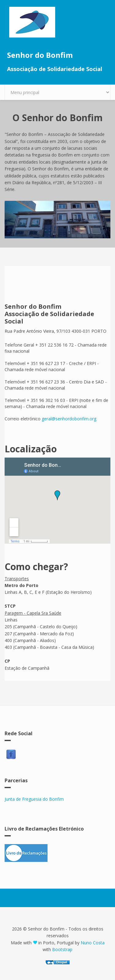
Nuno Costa (93, 943)
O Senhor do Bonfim (57, 118)
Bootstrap (62, 949)
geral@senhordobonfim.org (69, 419)
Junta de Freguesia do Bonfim (34, 799)
